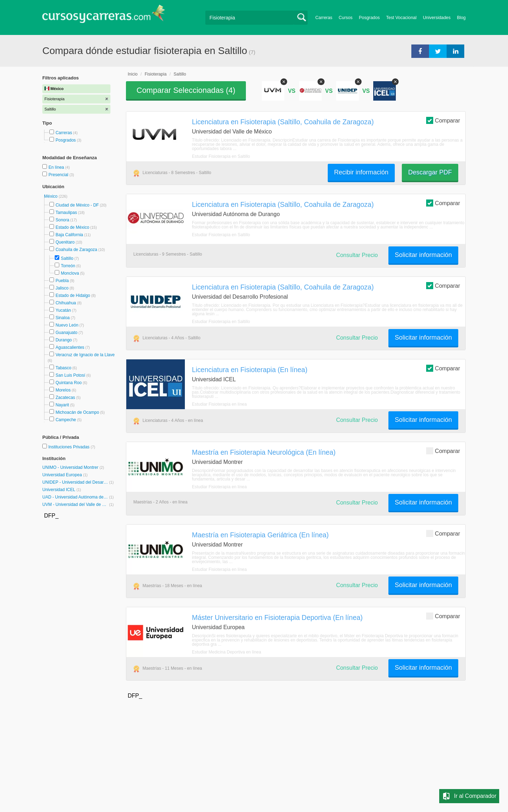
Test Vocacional (401, 18)
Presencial (59, 175)
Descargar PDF (430, 172)
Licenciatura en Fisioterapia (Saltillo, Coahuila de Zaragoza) (283, 122)
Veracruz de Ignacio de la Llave (85, 355)
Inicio (133, 74)
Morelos (63, 390)
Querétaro (65, 242)
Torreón (68, 266)
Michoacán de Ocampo (77, 412)
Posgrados (369, 18)
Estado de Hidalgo (73, 295)
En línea (57, 167)
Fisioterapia (156, 74)
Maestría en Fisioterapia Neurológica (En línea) (264, 452)
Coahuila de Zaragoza (76, 250)
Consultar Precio (357, 255)
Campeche (66, 420)
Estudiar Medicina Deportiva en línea (226, 652)
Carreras (324, 18)
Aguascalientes (70, 347)
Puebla (62, 281)
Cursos (346, 18)
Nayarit (62, 405)
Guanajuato (66, 333)
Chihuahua (66, 303)
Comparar (443, 120)
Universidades (437, 18)
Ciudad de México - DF (77, 205)
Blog (461, 18)
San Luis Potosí (70, 375)
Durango (64, 340)
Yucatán (63, 310)
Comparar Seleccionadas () (186, 90)
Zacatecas (65, 398)
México (51, 196)
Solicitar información (423, 255)
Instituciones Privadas (72, 447)
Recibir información (361, 172)
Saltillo (67, 258)
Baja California (69, 235)
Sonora (62, 220)
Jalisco (62, 288)
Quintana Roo (68, 383)
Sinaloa (62, 318)
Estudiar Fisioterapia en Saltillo (221, 156)
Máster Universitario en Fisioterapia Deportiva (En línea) (277, 617)
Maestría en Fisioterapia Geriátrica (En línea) (260, 535)
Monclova (70, 273)
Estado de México (72, 227)
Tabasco (63, 368)
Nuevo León (67, 325)
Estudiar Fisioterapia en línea (219, 404)
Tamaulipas (66, 213)
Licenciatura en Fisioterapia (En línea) (250, 370)
